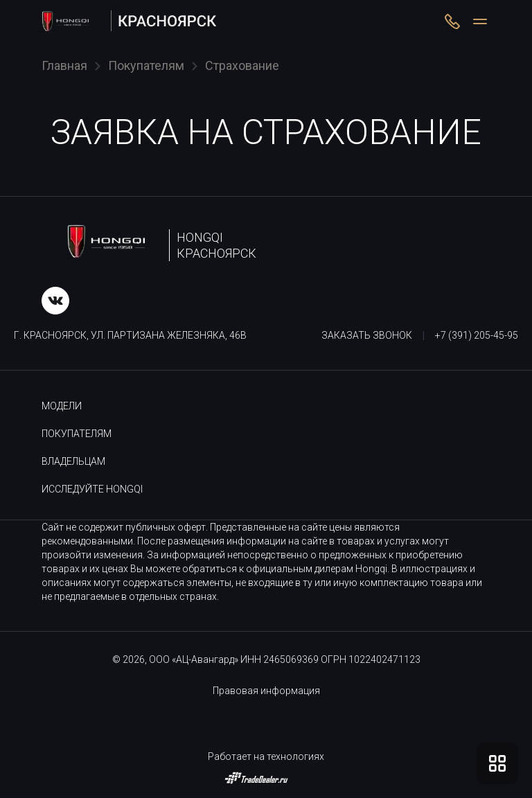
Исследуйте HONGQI (92, 489)
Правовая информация (266, 691)
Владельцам (73, 461)
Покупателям (77, 434)
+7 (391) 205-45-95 (477, 335)
